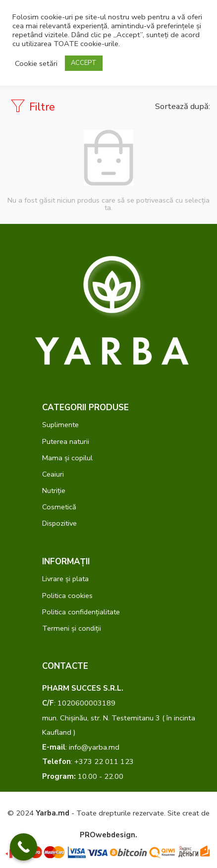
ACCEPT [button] (84, 63)
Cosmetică (59, 507)
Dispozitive (59, 523)
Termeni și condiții (72, 628)
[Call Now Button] (24, 847)
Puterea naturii (66, 441)
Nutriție (54, 490)
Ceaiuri (53, 474)
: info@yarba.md (81, 747)
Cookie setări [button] (36, 63)
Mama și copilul (67, 458)
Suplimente (60, 425)
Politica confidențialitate (81, 612)
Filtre (32, 106)
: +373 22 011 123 (88, 761)
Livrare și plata (65, 579)
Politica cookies (67, 596)
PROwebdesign (108, 835)
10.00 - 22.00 (83, 776)
